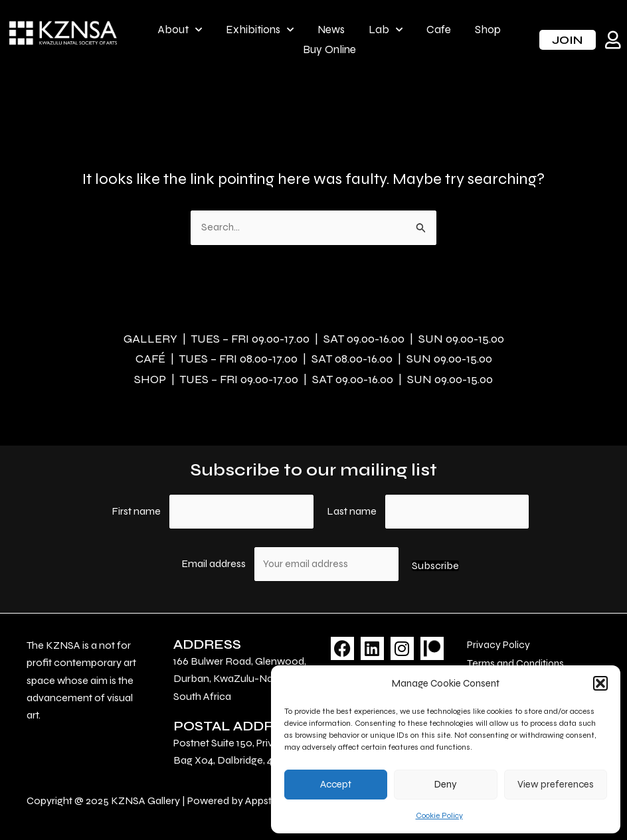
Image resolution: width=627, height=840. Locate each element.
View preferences (556, 784)
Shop (488, 30)
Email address (215, 560)
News (331, 30)
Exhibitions (260, 30)
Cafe (439, 30)
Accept (336, 784)
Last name (352, 506)
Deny (446, 784)
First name (136, 506)
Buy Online (329, 49)
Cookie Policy (439, 815)
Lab (386, 30)
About (180, 30)
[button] (600, 683)
